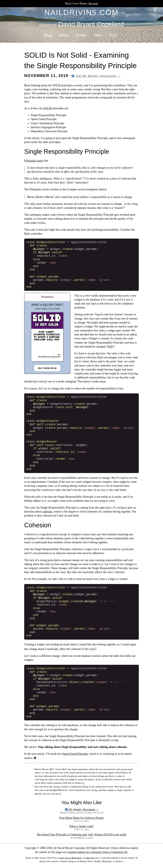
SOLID (48, 108)
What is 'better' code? (81, 826)
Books (81, 35)
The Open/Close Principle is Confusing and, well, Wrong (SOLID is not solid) (81, 835)
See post (93, 4)
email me (90, 858)
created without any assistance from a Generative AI (97, 852)
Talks (98, 35)
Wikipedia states (34, 161)
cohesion (47, 512)
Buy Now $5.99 (47, 368)
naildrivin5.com (82, 12)
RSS (113, 35)
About (64, 35)
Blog (48, 35)
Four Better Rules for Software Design (81, 818)
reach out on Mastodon (70, 858)
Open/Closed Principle (75, 754)
